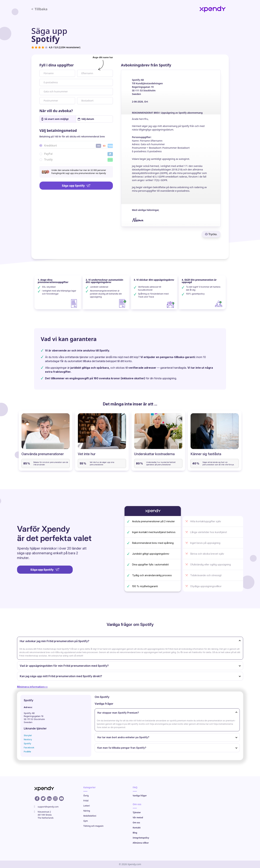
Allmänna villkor (141, 843)
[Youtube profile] (61, 799)
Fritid (86, 801)
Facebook (29, 747)
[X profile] (43, 799)
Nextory (28, 739)
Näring (87, 811)
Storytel (28, 735)
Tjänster (137, 812)
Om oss (136, 823)
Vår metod (138, 818)
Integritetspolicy (141, 838)
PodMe (27, 752)
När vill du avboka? (56, 111)
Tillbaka (39, 9)
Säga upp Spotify (76, 186)
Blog (135, 833)
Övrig (86, 796)
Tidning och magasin (93, 826)
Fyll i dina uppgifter (57, 65)
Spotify (27, 743)
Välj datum (86, 119)
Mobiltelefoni (90, 816)
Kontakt (137, 828)
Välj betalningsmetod (58, 130)
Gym (86, 821)
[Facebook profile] (37, 799)
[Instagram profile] (55, 799)
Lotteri (87, 806)
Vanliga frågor (140, 796)
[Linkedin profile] (49, 799)
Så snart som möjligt (55, 119)
